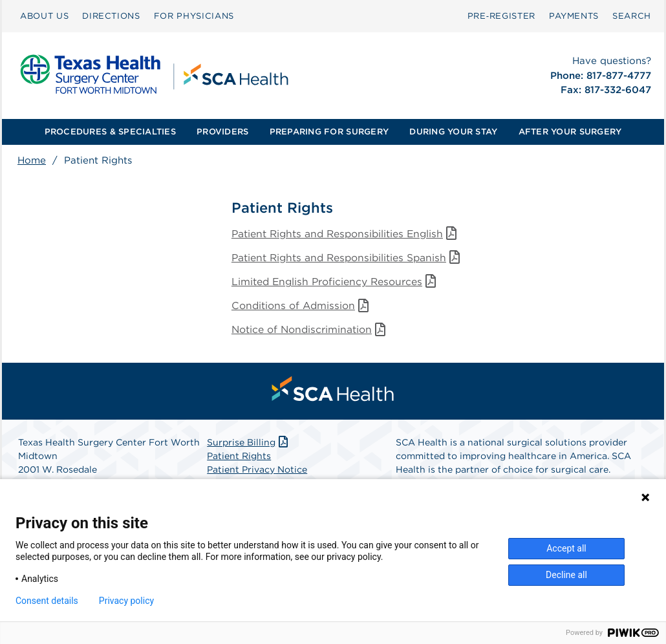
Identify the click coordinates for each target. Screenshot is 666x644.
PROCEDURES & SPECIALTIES (110, 132)
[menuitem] (44, 16)
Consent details (47, 601)
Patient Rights (239, 458)
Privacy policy (126, 601)
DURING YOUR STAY (453, 132)
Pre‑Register (501, 16)
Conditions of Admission (303, 307)
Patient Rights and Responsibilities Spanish (350, 258)
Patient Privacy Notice (257, 472)
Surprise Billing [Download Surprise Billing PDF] (249, 445)
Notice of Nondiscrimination (311, 332)
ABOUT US (44, 16)
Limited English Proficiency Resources (337, 283)
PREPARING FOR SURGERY (329, 132)
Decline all (566, 575)
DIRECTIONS (111, 16)
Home (32, 160)
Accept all (566, 548)
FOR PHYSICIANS (194, 16)
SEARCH (632, 16)
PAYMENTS (574, 16)
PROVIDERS (222, 132)
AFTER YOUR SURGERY (570, 132)
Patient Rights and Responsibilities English (349, 234)
